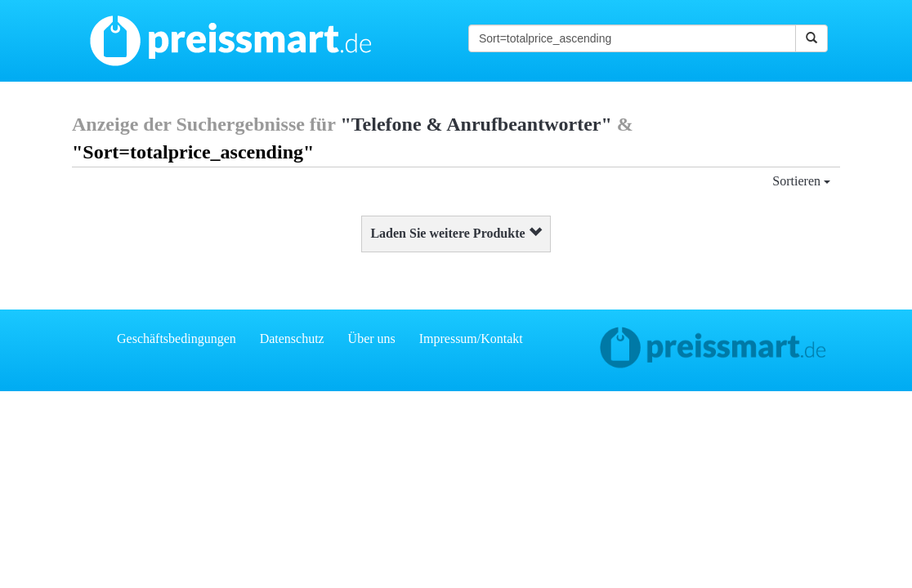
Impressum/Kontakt (471, 339)
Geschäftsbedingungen (177, 339)
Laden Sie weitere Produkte (456, 233)
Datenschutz (292, 339)
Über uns (372, 339)
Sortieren (801, 181)
